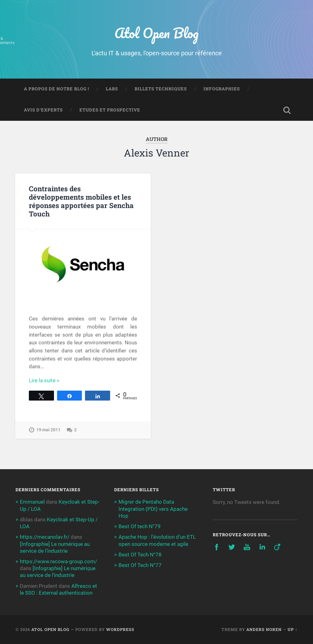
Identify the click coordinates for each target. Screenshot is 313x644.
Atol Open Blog (156, 33)
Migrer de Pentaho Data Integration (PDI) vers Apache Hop (153, 509)
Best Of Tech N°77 (140, 565)
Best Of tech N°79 (140, 526)
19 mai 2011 (48, 430)
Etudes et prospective (110, 110)
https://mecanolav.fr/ (45, 537)
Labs (112, 89)
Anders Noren (264, 629)
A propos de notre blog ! (56, 89)
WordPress (120, 629)
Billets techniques (161, 89)
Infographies (222, 89)
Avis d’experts (43, 110)
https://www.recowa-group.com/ (58, 561)
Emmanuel (32, 502)
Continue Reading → (53, 380)
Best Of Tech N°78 (140, 555)
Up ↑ (292, 629)
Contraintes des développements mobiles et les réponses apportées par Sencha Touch (81, 201)
